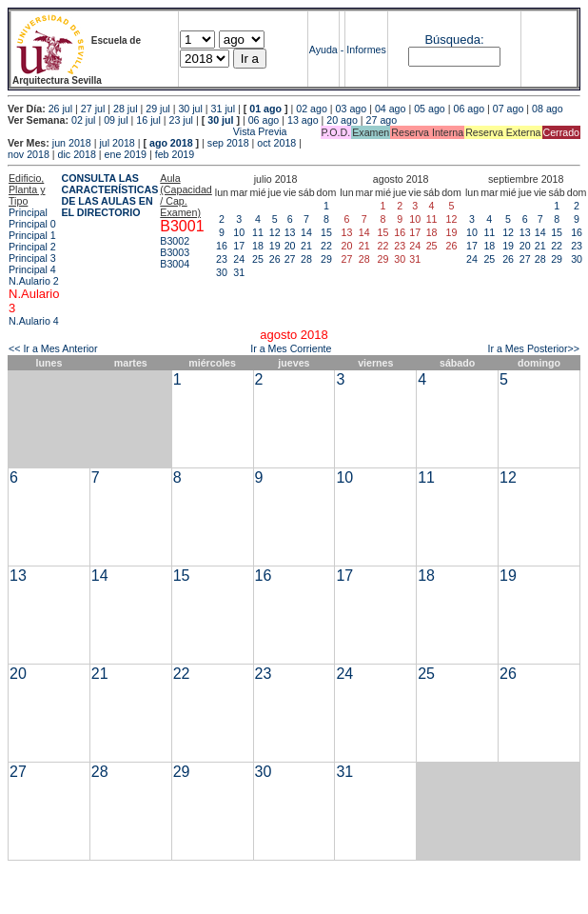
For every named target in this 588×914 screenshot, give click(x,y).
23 (222, 259)
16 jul (148, 120)
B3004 (175, 264)
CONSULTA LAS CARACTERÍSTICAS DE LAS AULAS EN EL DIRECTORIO (109, 195)
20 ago (342, 120)
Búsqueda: (454, 40)
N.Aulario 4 (34, 321)
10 (239, 232)
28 (306, 259)
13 (290, 232)
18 (258, 246)
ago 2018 (171, 143)
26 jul (60, 109)
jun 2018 (72, 143)
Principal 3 (32, 258)
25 (258, 259)
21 (306, 246)
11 (258, 232)
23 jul (181, 120)
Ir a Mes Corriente (291, 348)
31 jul (223, 109)
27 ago (382, 120)
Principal (28, 212)
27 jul (93, 109)
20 (290, 246)
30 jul (190, 109)
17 (239, 246)
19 (275, 246)
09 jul (116, 120)
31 (239, 272)
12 (275, 232)
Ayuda (323, 50)
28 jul (125, 109)
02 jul (83, 120)
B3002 (175, 241)
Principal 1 (32, 235)
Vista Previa (147, 131)
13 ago (303, 120)
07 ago (509, 109)
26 (275, 259)
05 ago (430, 109)
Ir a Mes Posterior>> (533, 348)
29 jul (157, 109)
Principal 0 (32, 224)
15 (326, 232)
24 (239, 259)
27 (290, 259)
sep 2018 (228, 143)
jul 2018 (117, 143)
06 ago (469, 109)
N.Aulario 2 (34, 281)
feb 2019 (175, 154)
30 (222, 272)
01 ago (265, 109)
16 (222, 246)
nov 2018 (29, 154)
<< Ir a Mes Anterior (53, 348)
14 (306, 232)
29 (326, 259)
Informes (366, 50)
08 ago (548, 109)
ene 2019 (126, 154)
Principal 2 (32, 247)
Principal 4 (32, 269)
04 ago (391, 109)
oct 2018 (276, 143)
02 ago (312, 109)
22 (326, 246)
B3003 (175, 252)
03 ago (352, 109)
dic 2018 (77, 154)
